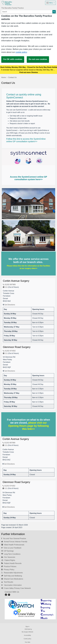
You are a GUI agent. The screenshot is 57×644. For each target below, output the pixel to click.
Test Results (7, 582)
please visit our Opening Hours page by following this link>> (29, 426)
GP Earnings (7, 551)
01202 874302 (9, 351)
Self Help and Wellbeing (12, 576)
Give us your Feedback (11, 548)
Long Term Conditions (11, 554)
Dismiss (35, 72)
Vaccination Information (12, 585)
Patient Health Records (11, 563)
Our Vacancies (8, 557)
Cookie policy (27, 639)
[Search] (27, 12)
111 (5, 287)
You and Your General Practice (14, 538)
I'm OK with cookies (13, 59)
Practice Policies (9, 566)
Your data (27, 642)
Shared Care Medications (12, 579)
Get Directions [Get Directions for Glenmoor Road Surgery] (10, 371)
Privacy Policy (8, 570)
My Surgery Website (27, 632)
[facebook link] (6, 595)
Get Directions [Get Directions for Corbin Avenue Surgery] (10, 305)
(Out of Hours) (13, 287)
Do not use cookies (38, 59)
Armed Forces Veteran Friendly (14, 542)
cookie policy (21, 52)
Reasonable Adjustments (12, 573)
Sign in (27, 627)
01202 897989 (9, 284)
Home (4, 77)
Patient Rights (8, 560)
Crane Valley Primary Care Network (16, 588)
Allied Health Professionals (13, 545)
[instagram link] (9, 595)
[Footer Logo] (30, 609)
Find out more (25, 72)
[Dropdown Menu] (50, 3)
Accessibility (27, 635)
